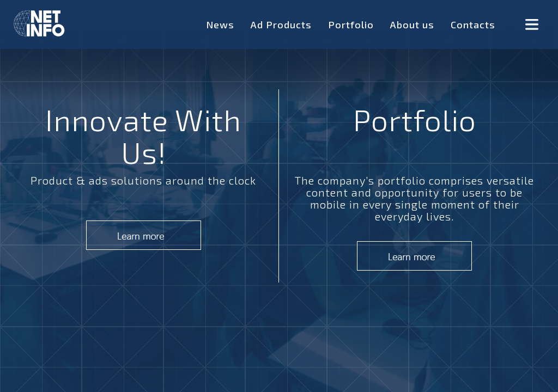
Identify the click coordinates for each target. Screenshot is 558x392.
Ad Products (281, 24)
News (220, 24)
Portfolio (351, 24)
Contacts (473, 24)
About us (412, 24)
